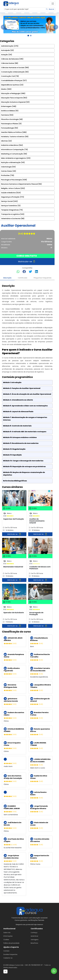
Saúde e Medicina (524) (11, 193)
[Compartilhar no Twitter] (30, 272)
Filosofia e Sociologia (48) (12, 119)
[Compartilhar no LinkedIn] (36, 272)
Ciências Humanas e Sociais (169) (15, 68)
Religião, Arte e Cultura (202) (13, 188)
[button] (53, 4)
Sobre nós (7, 933)
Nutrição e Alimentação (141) (13, 162)
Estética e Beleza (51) (10, 111)
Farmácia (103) (7, 115)
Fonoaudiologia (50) (10, 128)
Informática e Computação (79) (14, 150)
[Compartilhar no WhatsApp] (18, 272)
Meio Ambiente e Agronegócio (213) (16, 158)
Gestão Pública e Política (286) (14, 132)
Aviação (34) (7, 55)
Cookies (6, 940)
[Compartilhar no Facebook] (24, 272)
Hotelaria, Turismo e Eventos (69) (15, 137)
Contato (6, 951)
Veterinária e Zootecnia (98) (13, 219)
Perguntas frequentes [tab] (43, 278)
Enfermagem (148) (9, 106)
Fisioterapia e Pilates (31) (11, 124)
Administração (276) (10, 46)
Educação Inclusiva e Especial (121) (15, 102)
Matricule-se (14, 534)
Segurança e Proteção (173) (13, 197)
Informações (8, 936)
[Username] (24, 9)
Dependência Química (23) (12, 85)
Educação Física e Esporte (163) (14, 98)
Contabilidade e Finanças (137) (14, 81)
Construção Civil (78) (10, 76)
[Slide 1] (28, 36)
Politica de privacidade (11, 943)
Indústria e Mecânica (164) (12, 145)
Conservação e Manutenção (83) (15, 72)
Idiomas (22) (6, 141)
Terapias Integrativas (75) (12, 210)
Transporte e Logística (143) (13, 214)
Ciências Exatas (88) (10, 63)
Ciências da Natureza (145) (12, 59)
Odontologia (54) (8, 167)
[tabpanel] (27, 590)
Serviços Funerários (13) (11, 206)
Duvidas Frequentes (10, 954)
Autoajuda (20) (7, 50)
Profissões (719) (8, 175)
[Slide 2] (31, 36)
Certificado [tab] (23, 278)
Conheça (34, 933)
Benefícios (34, 943)
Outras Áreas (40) (9, 171)
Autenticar (34, 936)
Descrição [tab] (7, 278)
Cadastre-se (8, 958)
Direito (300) (6, 89)
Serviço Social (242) (9, 201)
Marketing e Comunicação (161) (14, 154)
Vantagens (35, 940)
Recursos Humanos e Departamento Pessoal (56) (21, 184)
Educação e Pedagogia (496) (13, 93)
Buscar (50, 9)
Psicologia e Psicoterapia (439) (14, 180)
